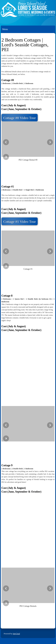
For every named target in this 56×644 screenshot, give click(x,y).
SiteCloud (16, 634)
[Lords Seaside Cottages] (28, 11)
